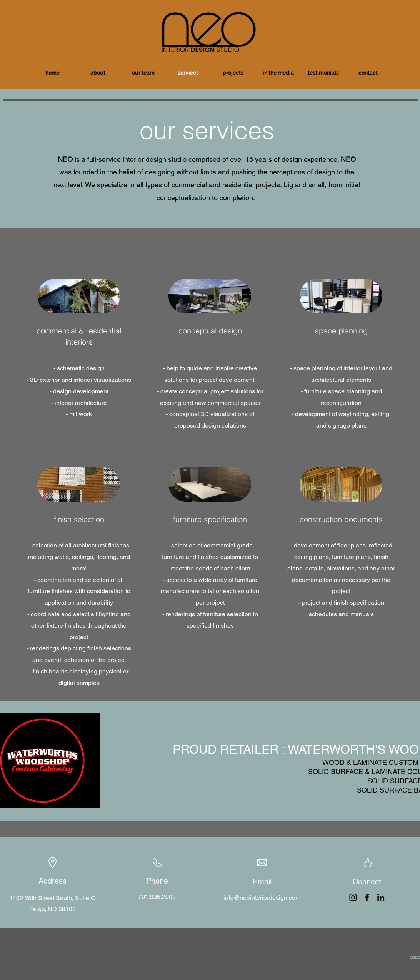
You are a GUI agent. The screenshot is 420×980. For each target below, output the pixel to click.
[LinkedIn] (381, 897)
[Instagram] (353, 897)
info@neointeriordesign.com (262, 898)
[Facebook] (367, 897)
